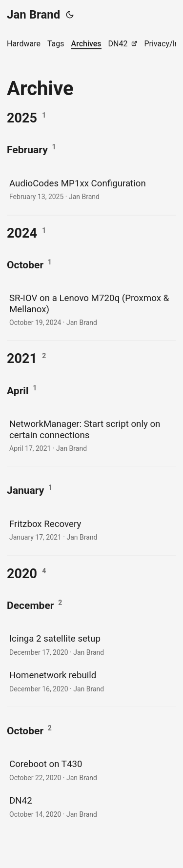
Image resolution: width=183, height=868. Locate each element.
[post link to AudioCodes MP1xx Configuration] (91, 189)
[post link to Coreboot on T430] (91, 770)
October (25, 265)
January (25, 490)
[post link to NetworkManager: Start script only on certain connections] (91, 435)
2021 (22, 359)
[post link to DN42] (91, 806)
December (30, 605)
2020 (22, 574)
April (18, 391)
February (27, 150)
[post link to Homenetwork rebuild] (91, 681)
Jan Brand (33, 15)
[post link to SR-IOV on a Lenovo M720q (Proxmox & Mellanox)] (91, 309)
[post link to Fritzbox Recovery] (91, 530)
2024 (22, 233)
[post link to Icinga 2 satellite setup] (91, 644)
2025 (22, 118)
